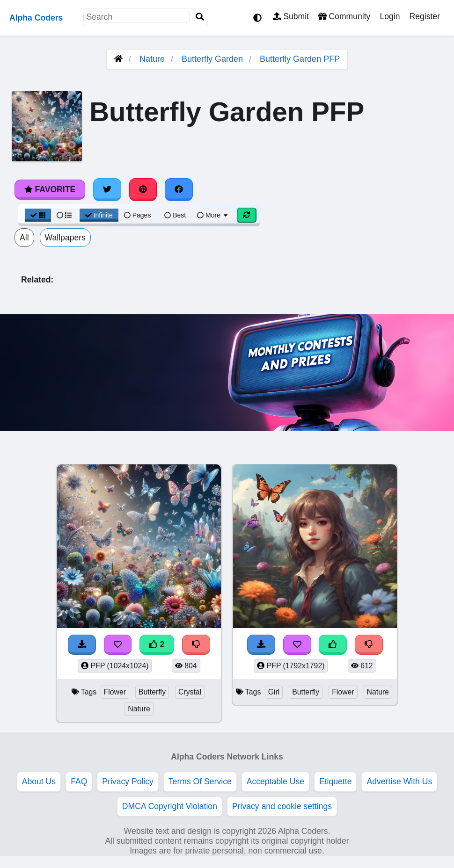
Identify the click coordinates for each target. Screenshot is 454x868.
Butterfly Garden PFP (300, 59)
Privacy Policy (128, 781)
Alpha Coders (36, 18)
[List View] (64, 215)
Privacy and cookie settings (282, 806)
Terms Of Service (200, 781)
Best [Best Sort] (175, 215)
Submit (291, 16)
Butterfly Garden (212, 59)
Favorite (50, 189)
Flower (115, 692)
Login (390, 16)
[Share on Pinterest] (143, 189)
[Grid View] (38, 215)
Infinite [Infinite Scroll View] (99, 215)
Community (344, 16)
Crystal (190, 692)
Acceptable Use (275, 781)
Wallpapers (65, 238)
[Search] (200, 17)
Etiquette (335, 781)
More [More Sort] (213, 215)
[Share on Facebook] (179, 189)
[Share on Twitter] (107, 189)
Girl (274, 692)
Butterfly (152, 692)
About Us (39, 781)
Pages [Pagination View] (138, 215)
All (24, 238)
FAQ (79, 781)
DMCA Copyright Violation (170, 806)
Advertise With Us (399, 781)
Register (425, 16)
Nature (152, 59)
